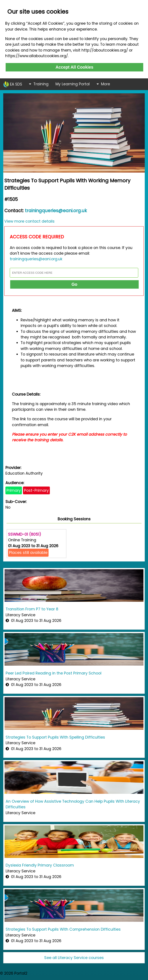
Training (39, 84)
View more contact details (29, 221)
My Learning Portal (73, 84)
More (103, 84)
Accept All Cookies (74, 67)
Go (74, 284)
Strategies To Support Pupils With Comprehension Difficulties (63, 929)
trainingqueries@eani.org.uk (56, 211)
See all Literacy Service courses (74, 958)
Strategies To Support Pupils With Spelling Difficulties (55, 737)
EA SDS (13, 84)
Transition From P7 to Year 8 (32, 609)
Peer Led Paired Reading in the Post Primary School (54, 673)
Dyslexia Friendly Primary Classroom (40, 865)
